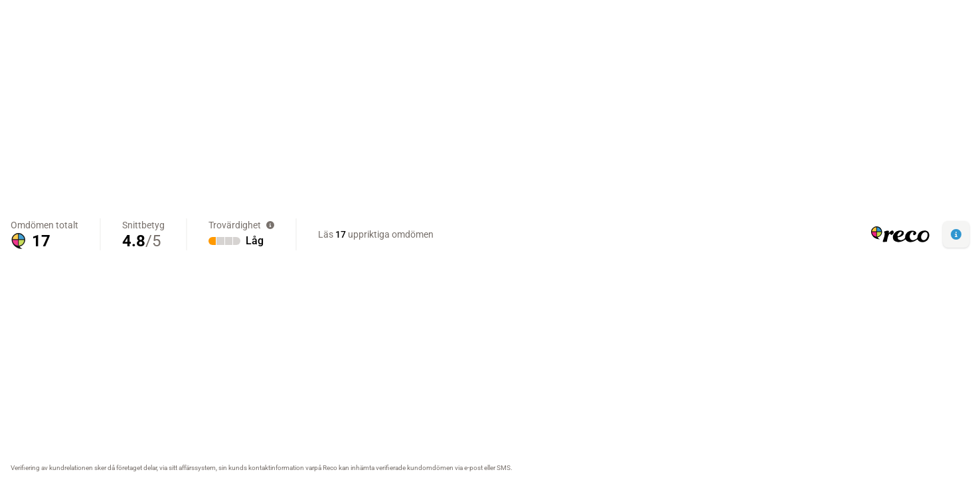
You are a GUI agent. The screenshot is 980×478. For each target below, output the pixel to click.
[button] (956, 234)
